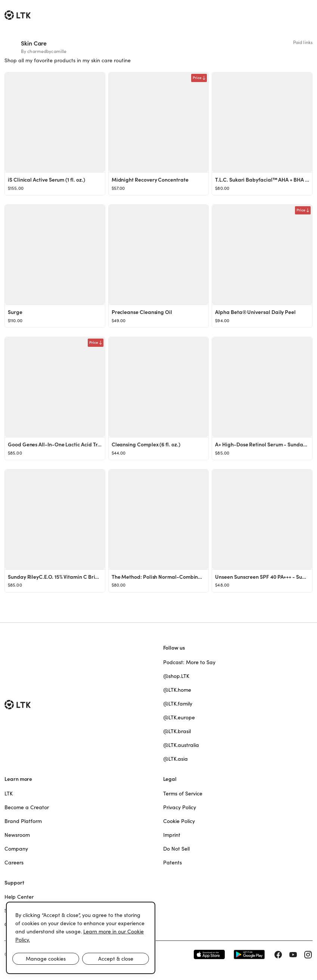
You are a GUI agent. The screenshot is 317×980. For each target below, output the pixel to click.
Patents (173, 863)
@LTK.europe (179, 717)
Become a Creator (27, 807)
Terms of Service (183, 794)
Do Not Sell (176, 849)
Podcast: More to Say (189, 662)
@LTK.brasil (177, 731)
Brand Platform (23, 821)
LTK (9, 794)
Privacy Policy (180, 807)
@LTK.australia (181, 745)
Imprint (172, 835)
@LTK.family (178, 704)
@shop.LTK (176, 676)
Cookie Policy (179, 821)
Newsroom (17, 835)
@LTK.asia (175, 759)
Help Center (19, 897)
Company (16, 849)
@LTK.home (177, 690)
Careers (14, 863)
